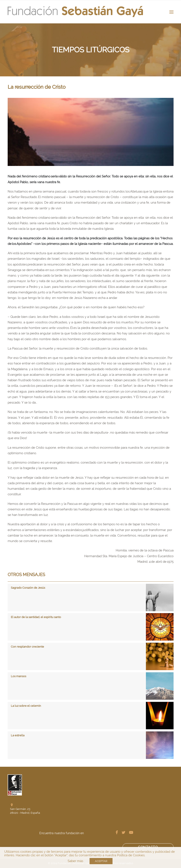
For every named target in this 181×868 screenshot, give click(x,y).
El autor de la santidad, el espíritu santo (36, 617)
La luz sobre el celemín (26, 706)
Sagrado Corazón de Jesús (28, 588)
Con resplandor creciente (27, 647)
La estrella (18, 735)
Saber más (75, 861)
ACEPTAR (101, 861)
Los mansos (19, 676)
